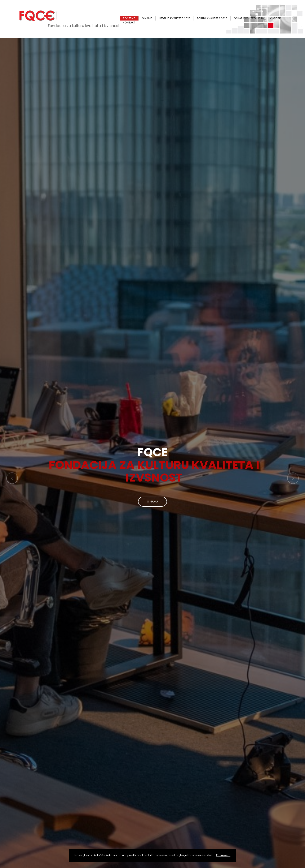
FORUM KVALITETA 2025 (212, 18)
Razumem (223, 855)
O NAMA (147, 18)
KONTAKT (129, 23)
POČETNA (129, 18)
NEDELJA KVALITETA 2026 (175, 18)
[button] (12, 478)
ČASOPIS (276, 18)
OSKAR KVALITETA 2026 (249, 18)
